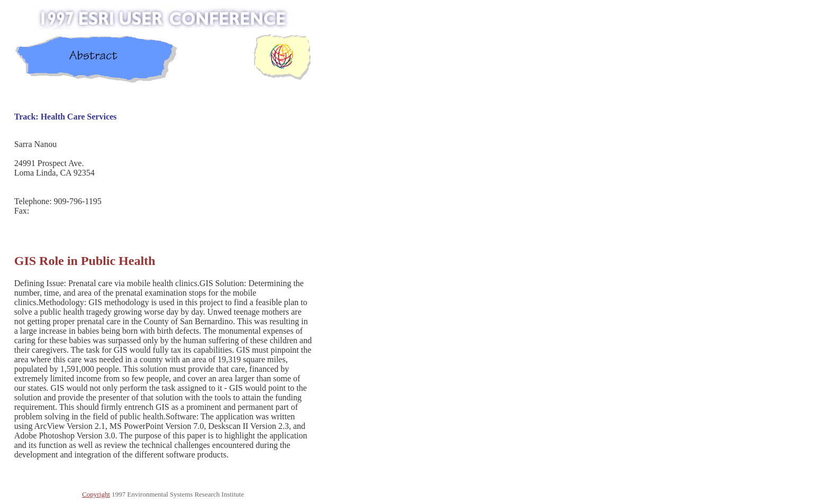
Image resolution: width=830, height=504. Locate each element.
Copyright (96, 494)
